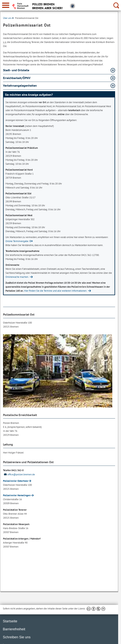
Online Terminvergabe (17, 241)
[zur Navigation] (6, 5)
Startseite (10, 621)
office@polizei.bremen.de (19, 474)
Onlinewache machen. (17, 277)
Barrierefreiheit (14, 629)
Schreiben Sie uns (17, 637)
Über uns (8, 18)
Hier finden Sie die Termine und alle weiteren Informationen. (56, 291)
